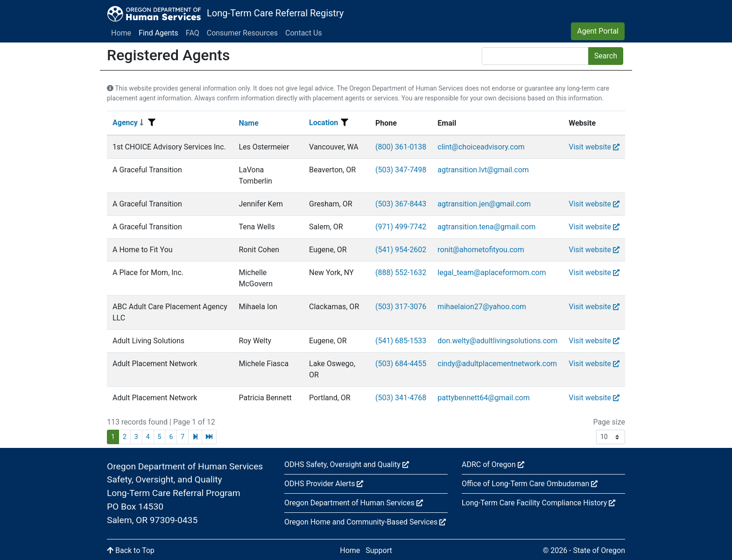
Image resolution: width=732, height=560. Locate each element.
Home (121, 33)
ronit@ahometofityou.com (481, 250)
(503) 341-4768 (401, 398)
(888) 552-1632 (401, 273)
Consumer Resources (242, 33)
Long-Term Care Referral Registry (275, 13)
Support (379, 550)
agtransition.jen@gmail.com (484, 204)
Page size (609, 422)
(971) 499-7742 (401, 227)
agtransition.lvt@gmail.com (483, 170)
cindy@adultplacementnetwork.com (497, 364)
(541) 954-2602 (401, 250)
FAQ (193, 33)
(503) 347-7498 (401, 170)
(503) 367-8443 (401, 204)
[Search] (535, 56)
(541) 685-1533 (401, 341)
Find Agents (158, 33)
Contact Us (304, 33)
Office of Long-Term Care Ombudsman (530, 484)
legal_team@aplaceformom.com (492, 273)
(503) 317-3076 (401, 307)
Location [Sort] (324, 123)
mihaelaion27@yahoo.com (482, 307)
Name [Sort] (248, 123)
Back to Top (131, 550)
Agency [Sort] (128, 123)
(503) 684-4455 (401, 364)
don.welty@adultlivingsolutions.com (497, 341)
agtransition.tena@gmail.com (486, 227)
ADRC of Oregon (493, 464)
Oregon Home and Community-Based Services (365, 522)
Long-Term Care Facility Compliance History (538, 503)
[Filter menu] (152, 123)
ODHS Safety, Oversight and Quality (347, 464)
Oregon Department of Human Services (354, 503)
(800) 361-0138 (401, 147)
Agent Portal (598, 31)
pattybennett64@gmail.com (483, 398)
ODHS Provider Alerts (324, 484)
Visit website (594, 147)
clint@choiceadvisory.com (481, 147)
